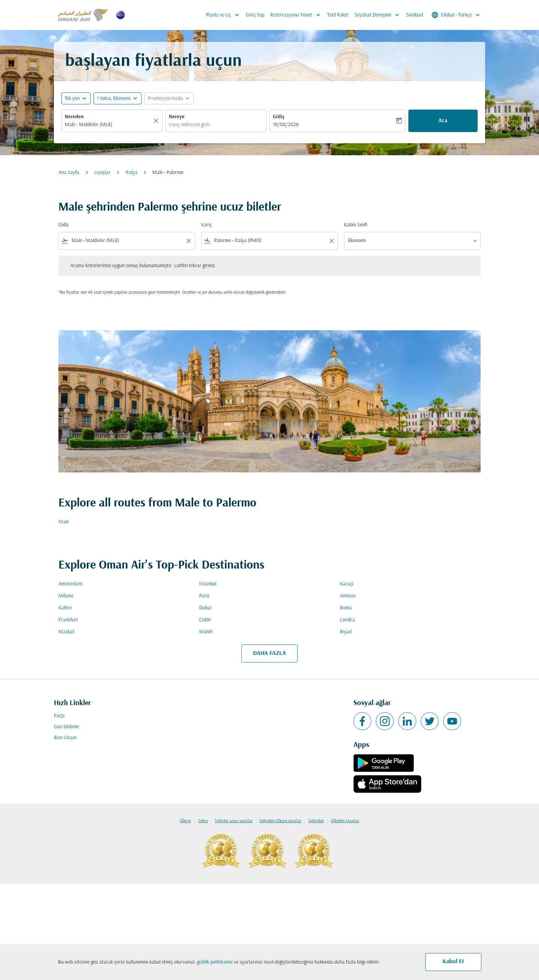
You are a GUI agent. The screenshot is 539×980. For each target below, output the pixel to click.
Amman (348, 596)
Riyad (346, 632)
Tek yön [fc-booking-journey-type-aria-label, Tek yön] (72, 99)
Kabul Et (453, 962)
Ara (443, 121)
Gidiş (279, 117)
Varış (206, 225)
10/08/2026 (286, 125)
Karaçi (347, 584)
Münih (206, 632)
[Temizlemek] (157, 121)
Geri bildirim (66, 727)
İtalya (131, 173)
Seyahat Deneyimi (379, 15)
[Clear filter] (188, 241)
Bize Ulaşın (65, 738)
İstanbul (208, 584)
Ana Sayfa (69, 173)
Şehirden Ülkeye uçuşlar (280, 821)
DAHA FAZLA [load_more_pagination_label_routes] (269, 653)
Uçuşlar (102, 173)
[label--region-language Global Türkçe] (456, 15)
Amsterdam (70, 584)
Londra (347, 620)
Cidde (205, 620)
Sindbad (415, 15)
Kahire (65, 608)
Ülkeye (185, 821)
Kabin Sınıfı (356, 225)
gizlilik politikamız (215, 962)
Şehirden (316, 821)
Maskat (66, 632)
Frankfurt (68, 620)
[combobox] (108, 125)
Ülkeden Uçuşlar (345, 821)
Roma (346, 608)
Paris (204, 596)
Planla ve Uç (224, 15)
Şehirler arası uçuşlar (234, 821)
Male (64, 522)
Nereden (74, 117)
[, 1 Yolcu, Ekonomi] (114, 99)
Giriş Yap (255, 15)
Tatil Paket (338, 15)
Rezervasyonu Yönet (297, 15)
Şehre (203, 821)
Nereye (177, 117)
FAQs (59, 716)
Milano (66, 596)
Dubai (205, 608)
